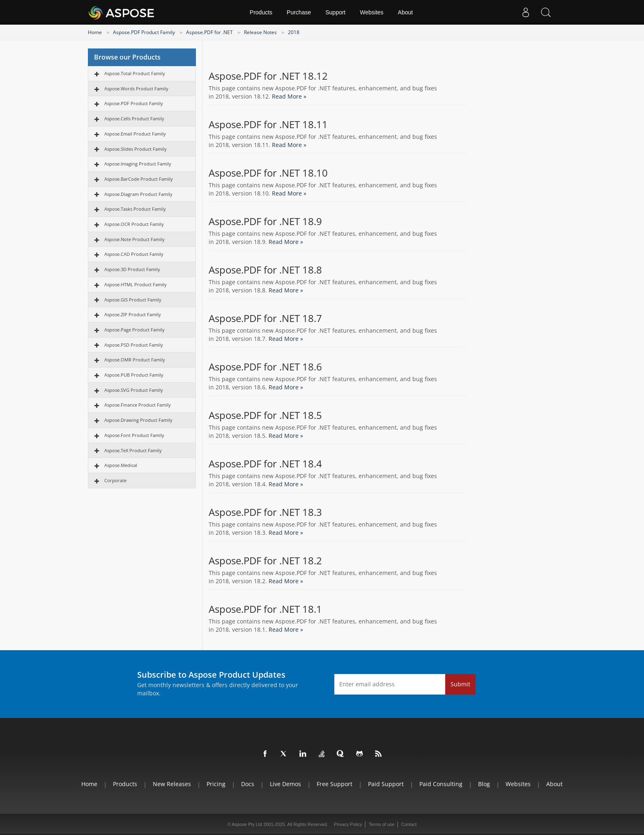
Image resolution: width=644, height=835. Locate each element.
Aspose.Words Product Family (136, 89)
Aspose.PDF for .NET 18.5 (265, 415)
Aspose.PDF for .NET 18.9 (265, 221)
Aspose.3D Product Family (132, 269)
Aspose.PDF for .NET (209, 32)
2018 (294, 32)
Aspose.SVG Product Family (134, 390)
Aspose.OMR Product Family (135, 360)
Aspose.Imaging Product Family (138, 164)
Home (95, 32)
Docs (248, 784)
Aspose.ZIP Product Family (133, 314)
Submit (460, 684)
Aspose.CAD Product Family (134, 254)
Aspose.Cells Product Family (134, 118)
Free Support (335, 784)
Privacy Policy (348, 824)
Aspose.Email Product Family (135, 134)
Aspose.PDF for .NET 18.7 (265, 318)
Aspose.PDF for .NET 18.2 (265, 561)
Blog (484, 784)
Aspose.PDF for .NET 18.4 (265, 464)
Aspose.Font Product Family (134, 435)
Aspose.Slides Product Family (136, 149)
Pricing (216, 784)
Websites (371, 12)
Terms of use (381, 824)
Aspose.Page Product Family (135, 330)
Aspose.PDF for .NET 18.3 (265, 512)
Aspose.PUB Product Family (134, 375)
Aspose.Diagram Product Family (138, 194)
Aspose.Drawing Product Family (138, 420)
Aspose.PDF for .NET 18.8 (265, 270)
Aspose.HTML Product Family (136, 284)
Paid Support (386, 784)
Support (335, 12)
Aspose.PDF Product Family (144, 32)
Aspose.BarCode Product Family (139, 179)
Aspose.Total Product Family (135, 73)
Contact (409, 824)
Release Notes (260, 32)
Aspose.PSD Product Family (134, 345)
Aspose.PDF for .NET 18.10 (268, 173)
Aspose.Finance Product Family (138, 405)
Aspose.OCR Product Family (134, 224)
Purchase (299, 12)
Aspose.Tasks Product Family (135, 209)
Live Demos (285, 784)
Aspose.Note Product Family (135, 239)
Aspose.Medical (121, 465)
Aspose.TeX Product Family (133, 450)
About (406, 12)
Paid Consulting (441, 784)
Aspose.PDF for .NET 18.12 (268, 76)
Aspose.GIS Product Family (133, 300)
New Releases (172, 784)
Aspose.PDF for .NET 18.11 (268, 124)
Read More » (289, 96)
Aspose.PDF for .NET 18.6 (265, 367)
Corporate (115, 480)
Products (261, 12)
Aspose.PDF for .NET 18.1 (265, 609)
